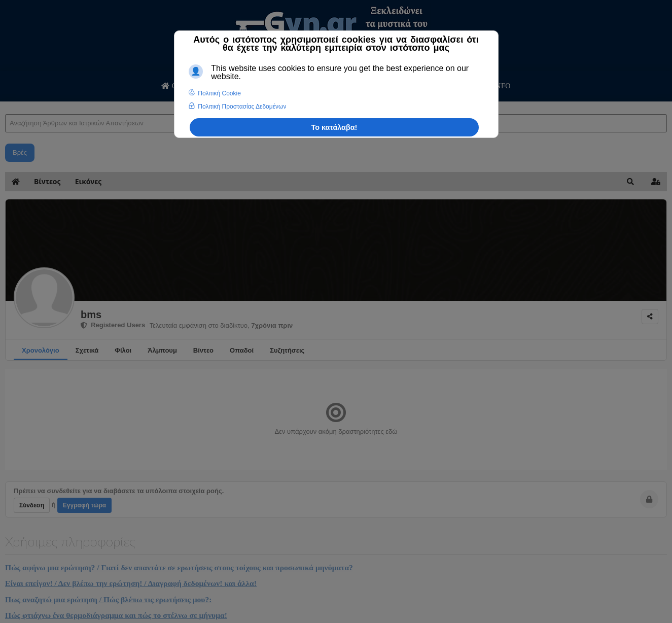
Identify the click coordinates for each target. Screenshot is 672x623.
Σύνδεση (32, 505)
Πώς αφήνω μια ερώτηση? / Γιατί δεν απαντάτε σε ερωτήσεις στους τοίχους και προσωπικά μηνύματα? (179, 567)
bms (91, 315)
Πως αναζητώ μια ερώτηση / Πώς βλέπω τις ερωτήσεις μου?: (108, 599)
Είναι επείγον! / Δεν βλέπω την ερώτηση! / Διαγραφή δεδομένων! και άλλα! (131, 583)
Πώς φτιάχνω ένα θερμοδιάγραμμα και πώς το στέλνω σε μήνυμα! (116, 615)
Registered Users (113, 325)
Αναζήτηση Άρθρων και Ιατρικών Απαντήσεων (5, 104)
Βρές (20, 152)
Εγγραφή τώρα (84, 505)
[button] (630, 182)
